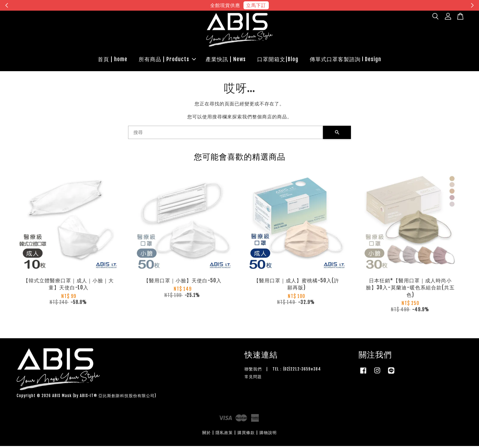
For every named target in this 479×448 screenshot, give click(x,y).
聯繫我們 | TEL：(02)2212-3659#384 (283, 371)
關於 (207, 435)
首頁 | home (113, 60)
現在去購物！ (301, 5)
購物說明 (268, 435)
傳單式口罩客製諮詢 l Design (345, 60)
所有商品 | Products (167, 60)
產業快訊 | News (226, 60)
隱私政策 (224, 435)
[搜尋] (226, 134)
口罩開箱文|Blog (278, 60)
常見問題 (253, 379)
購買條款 (246, 435)
